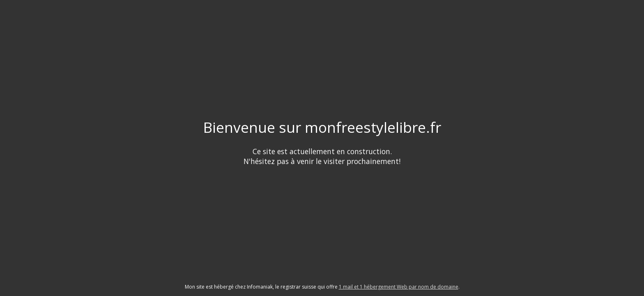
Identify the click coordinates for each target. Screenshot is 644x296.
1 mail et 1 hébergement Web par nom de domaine (399, 287)
